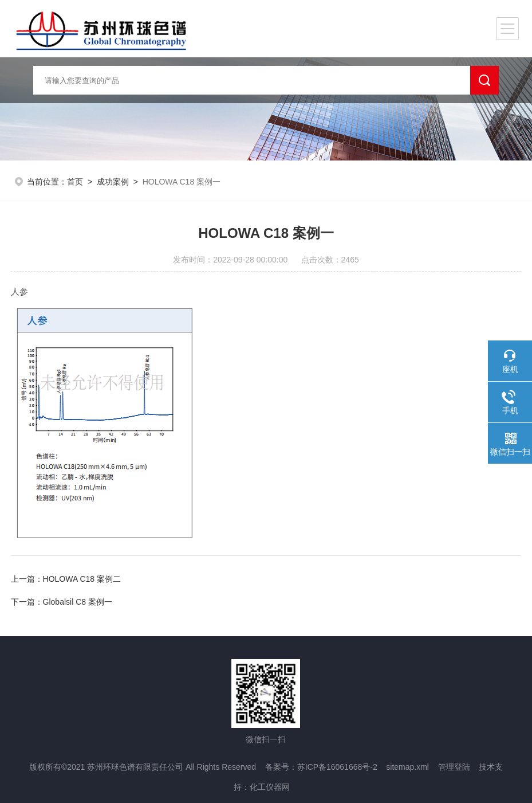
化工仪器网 (270, 787)
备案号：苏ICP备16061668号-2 (321, 767)
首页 (75, 182)
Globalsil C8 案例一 (78, 602)
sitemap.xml (407, 767)
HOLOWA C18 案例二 (82, 579)
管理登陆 (454, 767)
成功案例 (113, 182)
